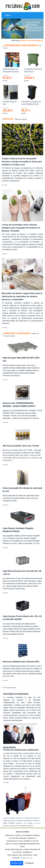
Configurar (29, 863)
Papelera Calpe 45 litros (10, 103)
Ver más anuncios (10, 688)
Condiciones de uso (26, 858)
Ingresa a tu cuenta (27, 41)
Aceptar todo (17, 863)
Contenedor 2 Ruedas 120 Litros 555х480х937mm (31, 103)
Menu (7, 15)
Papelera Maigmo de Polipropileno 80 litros (11, 70)
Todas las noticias (21, 119)
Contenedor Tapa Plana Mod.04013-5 (33, 70)
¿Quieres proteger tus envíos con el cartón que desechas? (22, 818)
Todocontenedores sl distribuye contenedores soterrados (21, 821)
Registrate (39, 41)
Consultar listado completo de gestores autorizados (21, 724)
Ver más (4, 185)
